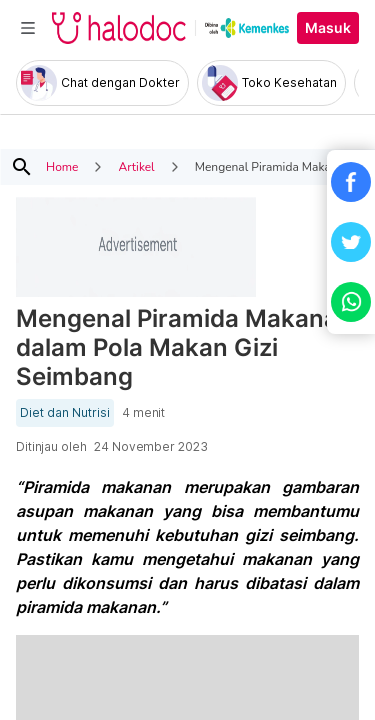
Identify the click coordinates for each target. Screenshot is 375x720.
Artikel (136, 167)
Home (62, 167)
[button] (351, 182)
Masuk (328, 28)
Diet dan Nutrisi (65, 413)
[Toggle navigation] (28, 28)
